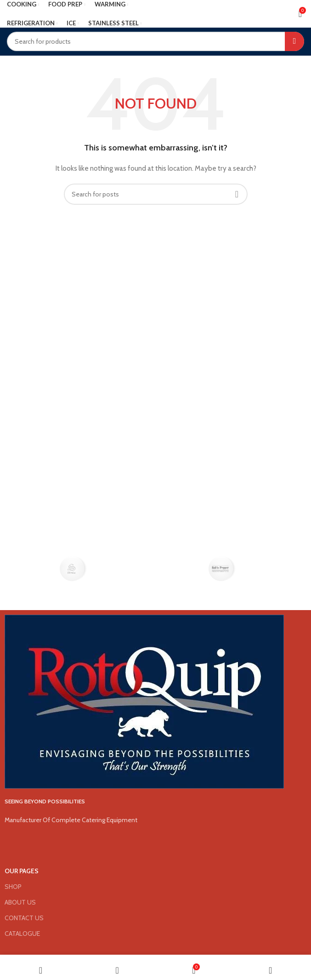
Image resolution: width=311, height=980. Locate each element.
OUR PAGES (22, 871)
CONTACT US (24, 918)
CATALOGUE (22, 934)
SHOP (13, 887)
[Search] (155, 41)
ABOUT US (20, 902)
